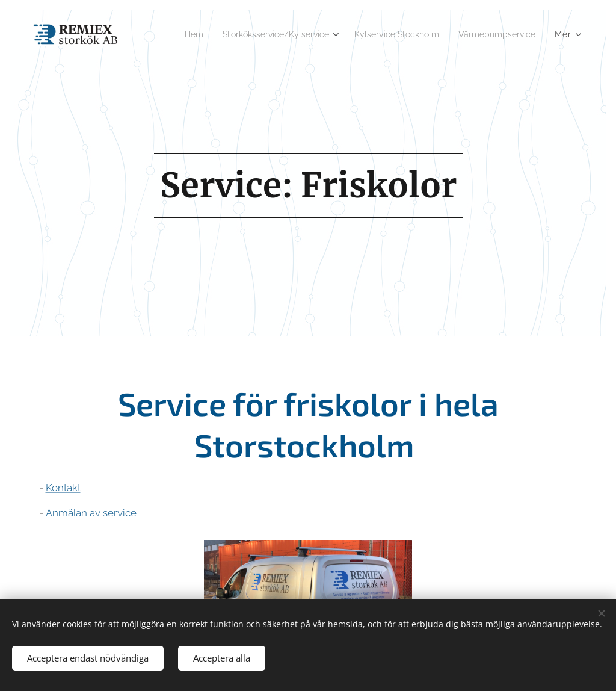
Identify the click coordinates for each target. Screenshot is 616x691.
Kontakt (63, 488)
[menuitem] (166, 34)
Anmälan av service (91, 513)
